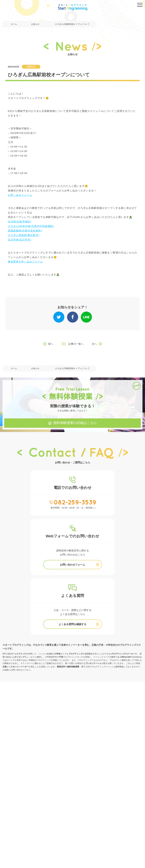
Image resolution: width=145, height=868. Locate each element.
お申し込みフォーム (20, 195)
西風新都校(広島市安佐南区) (25, 231)
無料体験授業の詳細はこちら (75, 423)
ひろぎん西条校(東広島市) (24, 235)
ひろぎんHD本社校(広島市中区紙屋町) (31, 226)
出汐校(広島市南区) (20, 222)
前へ (51, 344)
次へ (94, 344)
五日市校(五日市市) (20, 240)
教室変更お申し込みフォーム (25, 262)
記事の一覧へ (76, 344)
